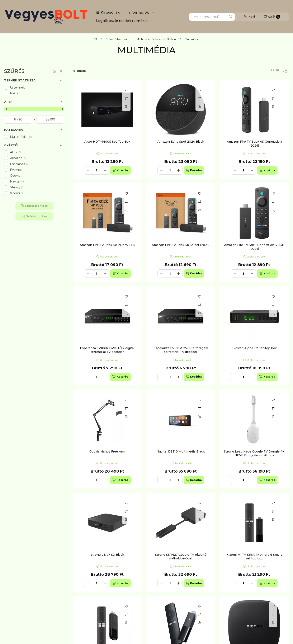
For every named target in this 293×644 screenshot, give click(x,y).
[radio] (278, 71)
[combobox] (212, 17)
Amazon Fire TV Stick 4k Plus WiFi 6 (107, 245)
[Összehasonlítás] (126, 98)
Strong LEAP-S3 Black (107, 555)
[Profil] (249, 17)
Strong (17, 187)
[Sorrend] (285, 71)
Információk (139, 12)
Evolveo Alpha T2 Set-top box (254, 348)
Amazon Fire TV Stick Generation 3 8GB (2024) (254, 247)
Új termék (17, 87)
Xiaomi (17, 193)
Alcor (16, 152)
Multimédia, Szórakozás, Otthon (156, 39)
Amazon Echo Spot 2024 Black (181, 142)
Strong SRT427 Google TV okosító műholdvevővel (181, 557)
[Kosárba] (120, 170)
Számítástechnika (117, 39)
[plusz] (105, 170)
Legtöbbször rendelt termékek (122, 21)
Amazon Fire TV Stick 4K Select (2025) (181, 245)
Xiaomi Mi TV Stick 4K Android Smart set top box (254, 557)
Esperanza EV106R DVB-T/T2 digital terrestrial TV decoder (181, 350)
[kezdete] (18, 119)
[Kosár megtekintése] (272, 17)
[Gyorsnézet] (126, 107)
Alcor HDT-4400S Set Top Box (107, 142)
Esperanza (20, 164)
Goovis (17, 176)
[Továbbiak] (153, 13)
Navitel (17, 181)
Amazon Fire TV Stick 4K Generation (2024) (254, 143)
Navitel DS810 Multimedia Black (181, 451)
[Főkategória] (96, 39)
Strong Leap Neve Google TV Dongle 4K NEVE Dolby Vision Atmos (254, 453)
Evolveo (18, 170)
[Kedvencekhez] (126, 90)
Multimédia (21, 137)
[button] (108, 13)
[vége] (50, 119)
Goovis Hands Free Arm (107, 451)
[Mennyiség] (96, 170)
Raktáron (17, 93)
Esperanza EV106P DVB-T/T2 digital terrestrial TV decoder (107, 350)
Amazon (18, 158)
